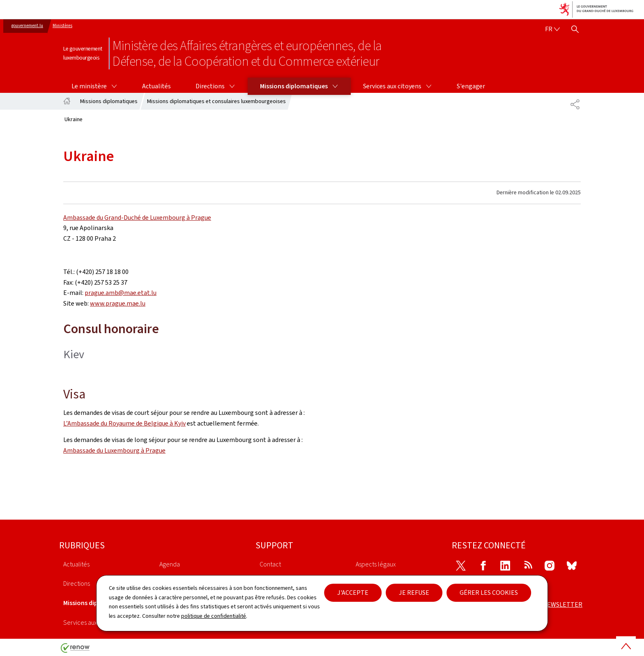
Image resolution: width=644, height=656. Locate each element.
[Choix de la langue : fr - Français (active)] (552, 29)
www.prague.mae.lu (118, 303)
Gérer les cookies (489, 593)
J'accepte (353, 593)
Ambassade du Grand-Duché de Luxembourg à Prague (137, 218)
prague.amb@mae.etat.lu (121, 293)
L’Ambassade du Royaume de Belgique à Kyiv (124, 423)
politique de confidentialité (214, 616)
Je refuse (414, 593)
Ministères (62, 26)
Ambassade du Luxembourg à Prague (114, 450)
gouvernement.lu (27, 26)
